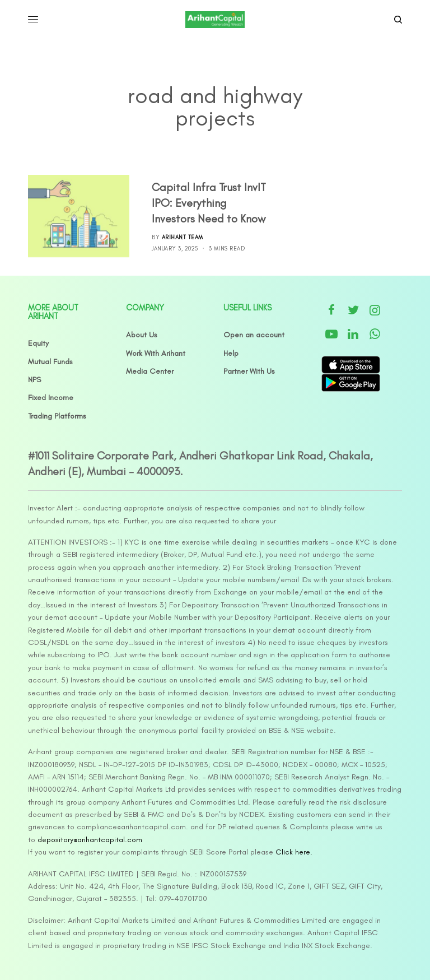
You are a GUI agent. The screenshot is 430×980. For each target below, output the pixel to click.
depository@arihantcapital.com (90, 840)
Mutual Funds (50, 362)
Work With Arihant (156, 353)
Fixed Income (51, 398)
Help (231, 353)
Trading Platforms (57, 416)
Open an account (254, 335)
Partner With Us (249, 371)
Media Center (150, 371)
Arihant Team (183, 237)
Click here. (294, 852)
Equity (38, 343)
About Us (142, 335)
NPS (34, 380)
